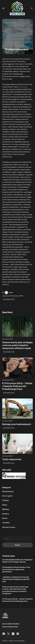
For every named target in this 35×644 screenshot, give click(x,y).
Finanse (5, 500)
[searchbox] (17, 539)
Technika (6, 523)
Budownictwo (9, 299)
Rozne (5, 518)
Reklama (6, 509)
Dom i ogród (7, 496)
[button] (3, 8)
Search (17, 545)
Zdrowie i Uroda (9, 527)
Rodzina (6, 514)
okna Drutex (23, 87)
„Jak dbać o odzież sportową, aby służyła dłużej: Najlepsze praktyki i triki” (16, 579)
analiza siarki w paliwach (11, 624)
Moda (5, 505)
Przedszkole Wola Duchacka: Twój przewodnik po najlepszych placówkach (16, 569)
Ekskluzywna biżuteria (10, 627)
